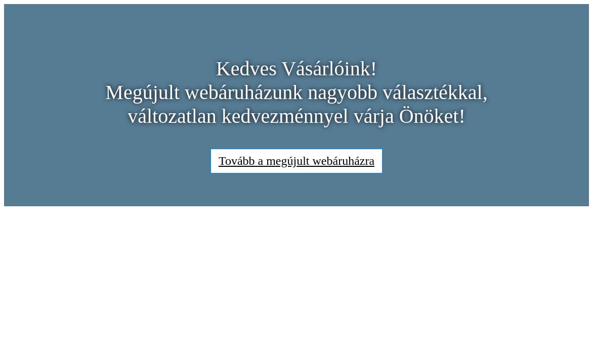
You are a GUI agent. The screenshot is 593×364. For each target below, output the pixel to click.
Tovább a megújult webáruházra (296, 161)
